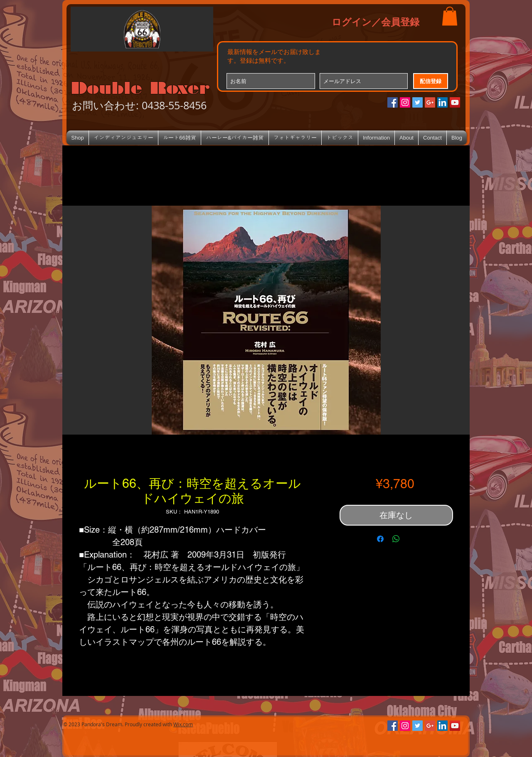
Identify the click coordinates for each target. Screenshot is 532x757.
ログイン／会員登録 (376, 22)
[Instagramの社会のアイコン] (405, 102)
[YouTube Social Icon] (455, 102)
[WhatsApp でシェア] (396, 539)
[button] (450, 16)
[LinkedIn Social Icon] (442, 102)
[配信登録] (431, 81)
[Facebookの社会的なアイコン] (393, 102)
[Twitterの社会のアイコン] (417, 102)
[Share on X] (412, 539)
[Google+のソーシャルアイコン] (430, 102)
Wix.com (183, 724)
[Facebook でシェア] (380, 539)
